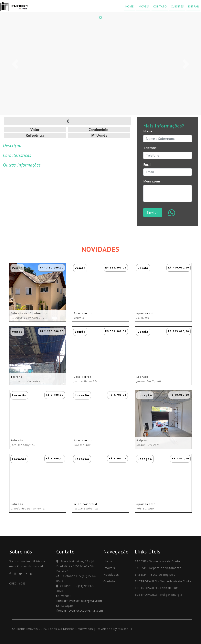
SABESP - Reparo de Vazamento (158, 568)
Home (108, 561)
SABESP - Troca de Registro (155, 574)
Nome (148, 131)
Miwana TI (125, 629)
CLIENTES (177, 6)
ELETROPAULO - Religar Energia (159, 595)
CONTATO (160, 6)
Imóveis (109, 568)
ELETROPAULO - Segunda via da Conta (163, 581)
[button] (15, 64)
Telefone (150, 148)
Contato (109, 581)
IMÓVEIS (143, 6)
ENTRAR (193, 6)
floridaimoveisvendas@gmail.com (79, 601)
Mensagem (152, 181)
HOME (129, 6)
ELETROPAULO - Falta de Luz (156, 588)
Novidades (111, 574)
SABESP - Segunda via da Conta (157, 561)
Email (147, 165)
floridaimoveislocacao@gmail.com (80, 611)
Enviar (153, 213)
